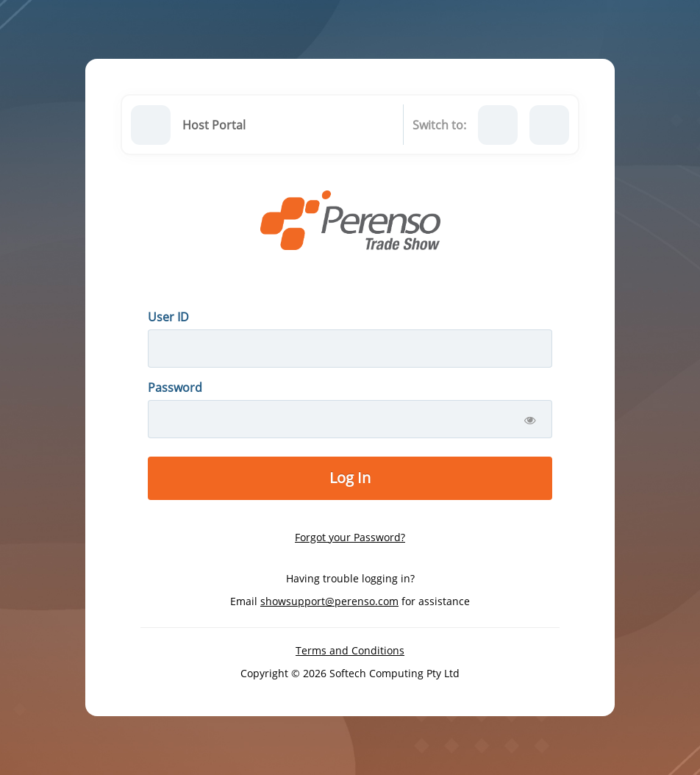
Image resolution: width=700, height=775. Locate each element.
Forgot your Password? (350, 537)
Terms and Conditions (350, 650)
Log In (350, 478)
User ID (168, 317)
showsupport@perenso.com (329, 601)
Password (175, 387)
